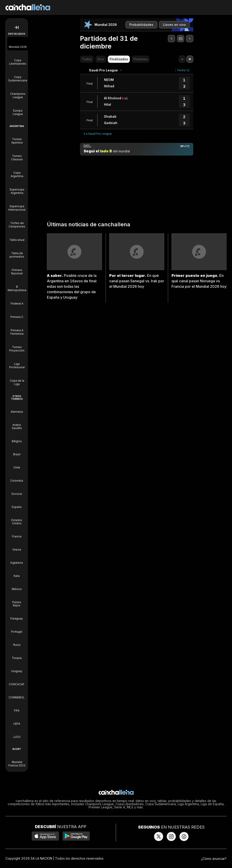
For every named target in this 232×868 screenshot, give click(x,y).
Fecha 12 (184, 70)
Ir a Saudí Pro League (98, 134)
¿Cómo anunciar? (214, 859)
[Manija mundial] (137, 149)
